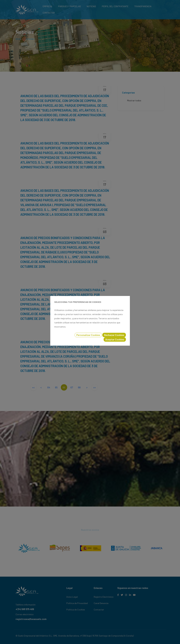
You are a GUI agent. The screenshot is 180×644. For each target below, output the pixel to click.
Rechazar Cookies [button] (114, 335)
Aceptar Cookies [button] (115, 339)
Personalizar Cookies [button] (88, 335)
